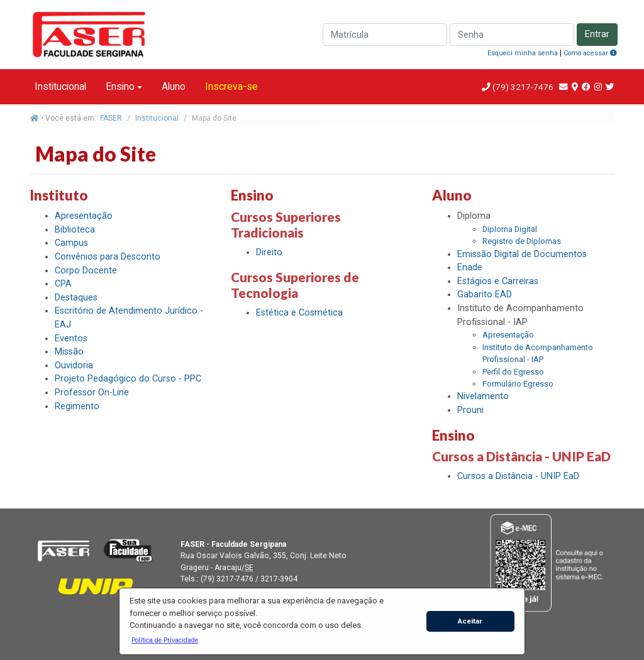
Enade (470, 267)
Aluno (174, 86)
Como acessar (590, 53)
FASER (111, 118)
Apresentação (84, 216)
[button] (164, 640)
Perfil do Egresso (513, 372)
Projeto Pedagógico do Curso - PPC (128, 379)
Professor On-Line (92, 393)
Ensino (120, 86)
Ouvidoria (74, 366)
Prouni (470, 410)
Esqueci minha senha (523, 53)
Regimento (77, 406)
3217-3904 (279, 579)
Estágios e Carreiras (498, 281)
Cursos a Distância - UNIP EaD (518, 476)
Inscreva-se (231, 86)
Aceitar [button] (470, 621)
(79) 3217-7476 (523, 87)
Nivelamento (483, 396)
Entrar (597, 34)
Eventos (71, 338)
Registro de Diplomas (522, 241)
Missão (69, 352)
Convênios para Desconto (108, 257)
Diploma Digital (510, 229)
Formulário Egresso (518, 384)
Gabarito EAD (485, 294)
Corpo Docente (86, 271)
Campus (71, 243)
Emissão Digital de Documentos (522, 254)
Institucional (60, 86)
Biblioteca (75, 230)
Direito (269, 252)
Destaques (76, 298)
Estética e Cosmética (299, 313)
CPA (63, 284)
